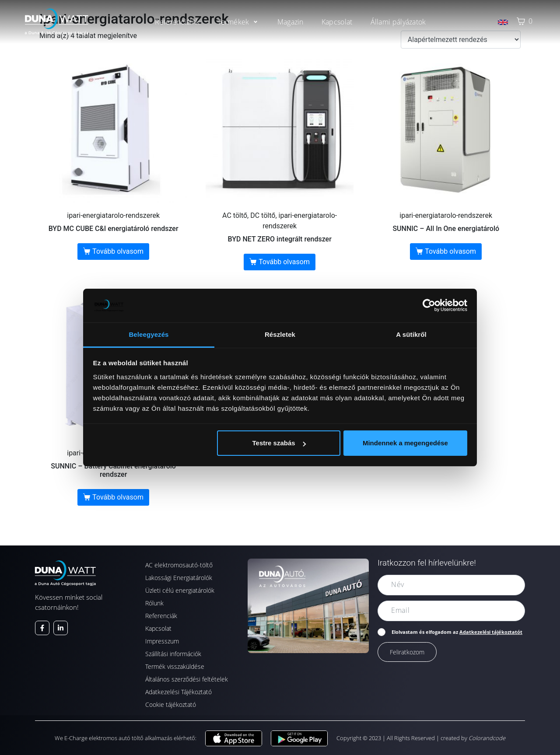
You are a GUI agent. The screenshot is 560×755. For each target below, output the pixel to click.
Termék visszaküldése (175, 666)
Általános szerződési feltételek (187, 679)
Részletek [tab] (280, 334)
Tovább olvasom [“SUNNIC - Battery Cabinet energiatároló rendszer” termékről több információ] (118, 497)
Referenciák (161, 616)
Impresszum (162, 641)
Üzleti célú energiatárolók (180, 590)
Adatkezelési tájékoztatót (491, 632)
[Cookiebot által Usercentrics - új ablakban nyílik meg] (429, 305)
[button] (238, 22)
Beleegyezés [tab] (149, 334)
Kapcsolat (158, 628)
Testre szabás (279, 443)
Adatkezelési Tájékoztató (178, 692)
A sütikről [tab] (411, 334)
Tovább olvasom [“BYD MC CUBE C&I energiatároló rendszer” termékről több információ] (118, 251)
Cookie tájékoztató (171, 704)
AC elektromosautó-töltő (179, 565)
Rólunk (154, 603)
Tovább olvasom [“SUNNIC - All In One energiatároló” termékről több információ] (450, 251)
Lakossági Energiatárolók (179, 578)
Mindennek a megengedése (405, 443)
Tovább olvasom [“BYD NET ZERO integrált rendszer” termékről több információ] (284, 262)
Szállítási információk (173, 654)
